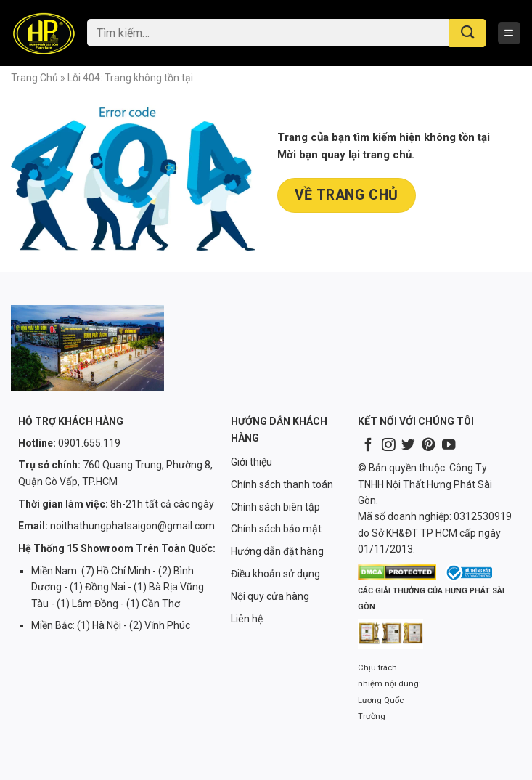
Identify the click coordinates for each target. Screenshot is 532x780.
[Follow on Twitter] (408, 446)
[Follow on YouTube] (449, 446)
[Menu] (509, 33)
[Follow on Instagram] (388, 446)
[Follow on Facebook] (368, 446)
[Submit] (468, 33)
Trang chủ (34, 78)
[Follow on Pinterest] (428, 446)
